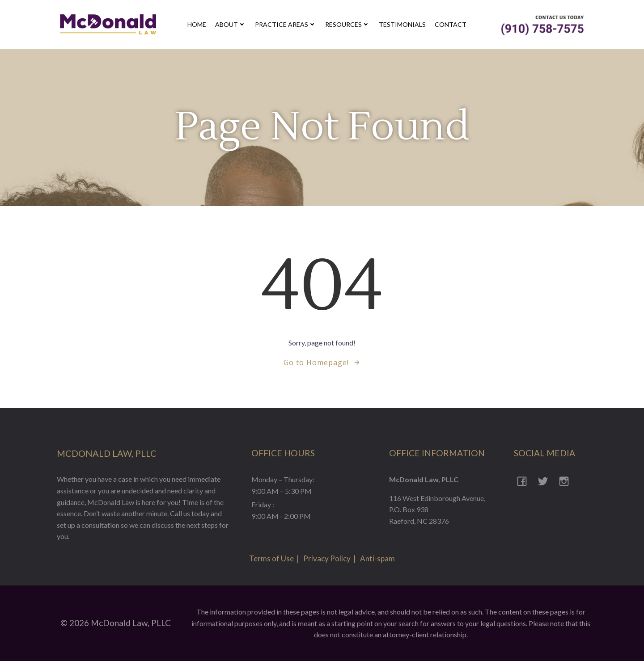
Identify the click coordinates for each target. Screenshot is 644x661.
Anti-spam (377, 558)
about (231, 24)
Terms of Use (271, 558)
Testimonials (402, 24)
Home (197, 24)
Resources (347, 24)
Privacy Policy (327, 558)
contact (451, 24)
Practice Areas (286, 24)
